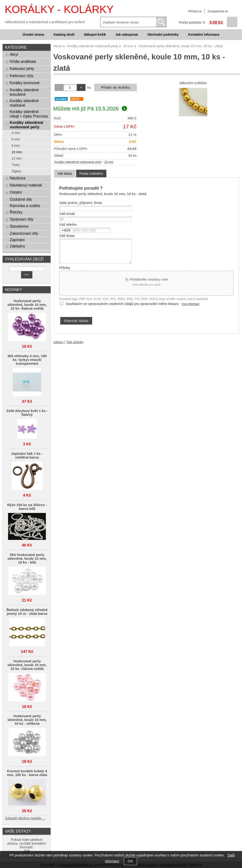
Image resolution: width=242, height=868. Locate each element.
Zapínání (17, 240)
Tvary (16, 165)
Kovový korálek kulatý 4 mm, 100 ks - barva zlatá (27, 773)
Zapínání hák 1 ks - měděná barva (27, 456)
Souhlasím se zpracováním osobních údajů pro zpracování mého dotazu (122, 304)
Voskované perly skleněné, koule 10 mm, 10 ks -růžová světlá (27, 665)
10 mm (109, 162)
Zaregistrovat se (218, 11)
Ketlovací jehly (22, 69)
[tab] (65, 174)
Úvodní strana (33, 35)
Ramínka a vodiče (25, 206)
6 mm (16, 139)
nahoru (58, 342)
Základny (17, 246)
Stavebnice (19, 226)
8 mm (16, 146)
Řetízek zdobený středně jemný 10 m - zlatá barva (27, 612)
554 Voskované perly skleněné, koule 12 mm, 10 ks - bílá (27, 559)
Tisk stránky (75, 342)
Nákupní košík (95, 35)
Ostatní (16, 192)
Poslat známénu (91, 174)
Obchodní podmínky (163, 35)
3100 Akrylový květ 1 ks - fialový (27, 413)
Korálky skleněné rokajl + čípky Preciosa (29, 114)
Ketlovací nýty (22, 76)
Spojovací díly (22, 219)
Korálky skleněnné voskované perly (78, 162)
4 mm (16, 133)
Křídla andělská (23, 61)
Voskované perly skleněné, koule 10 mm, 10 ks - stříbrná (27, 720)
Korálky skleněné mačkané (24, 103)
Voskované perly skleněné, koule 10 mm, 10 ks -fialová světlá (27, 305)
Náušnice (18, 178)
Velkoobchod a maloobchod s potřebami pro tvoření (45, 22)
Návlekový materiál (26, 185)
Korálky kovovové (25, 83)
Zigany (16, 171)
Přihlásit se (195, 11)
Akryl (14, 54)
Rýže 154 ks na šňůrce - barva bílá (27, 507)
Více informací (190, 304)
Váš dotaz (65, 174)
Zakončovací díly (24, 233)
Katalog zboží (64, 35)
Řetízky (16, 212)
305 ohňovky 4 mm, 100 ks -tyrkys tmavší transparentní (27, 360)
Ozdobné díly (21, 199)
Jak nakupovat (127, 35)
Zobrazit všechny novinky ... (25, 818)
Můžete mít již (90, 109)
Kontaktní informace (204, 35)
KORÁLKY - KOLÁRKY (59, 9)
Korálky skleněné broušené (24, 92)
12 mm (17, 158)
